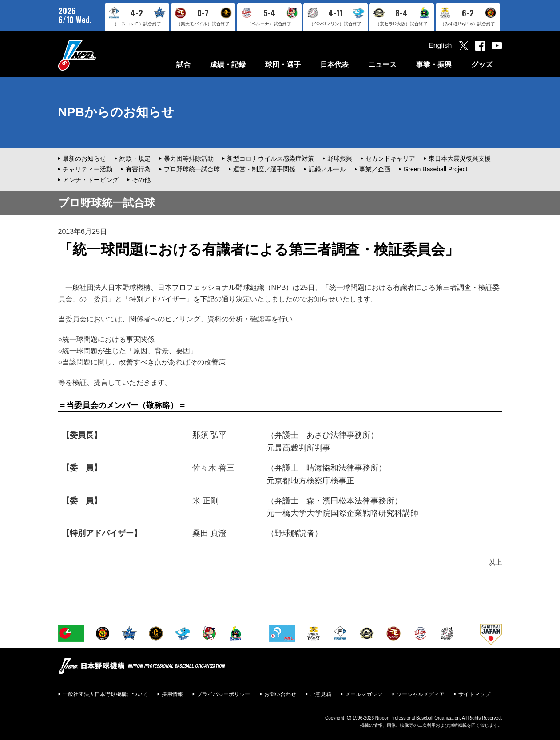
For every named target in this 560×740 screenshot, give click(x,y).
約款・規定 (135, 158)
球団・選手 (283, 65)
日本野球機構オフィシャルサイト (99, 55)
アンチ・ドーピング (91, 180)
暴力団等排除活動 (189, 158)
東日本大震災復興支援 (460, 158)
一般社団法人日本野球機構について (105, 694)
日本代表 (334, 65)
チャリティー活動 (87, 169)
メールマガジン (364, 694)
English (440, 46)
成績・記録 (228, 65)
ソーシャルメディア (421, 694)
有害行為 (138, 169)
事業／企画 (375, 169)
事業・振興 (434, 65)
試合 (183, 65)
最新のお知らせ (84, 158)
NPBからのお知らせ (116, 112)
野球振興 (340, 158)
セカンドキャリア (390, 158)
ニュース (382, 65)
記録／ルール (327, 169)
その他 (141, 180)
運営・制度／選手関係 (264, 169)
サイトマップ (474, 694)
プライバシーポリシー (223, 694)
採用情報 (172, 694)
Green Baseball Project (436, 169)
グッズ (482, 65)
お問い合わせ (280, 694)
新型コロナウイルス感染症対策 (270, 158)
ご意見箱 (321, 694)
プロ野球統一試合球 (192, 169)
